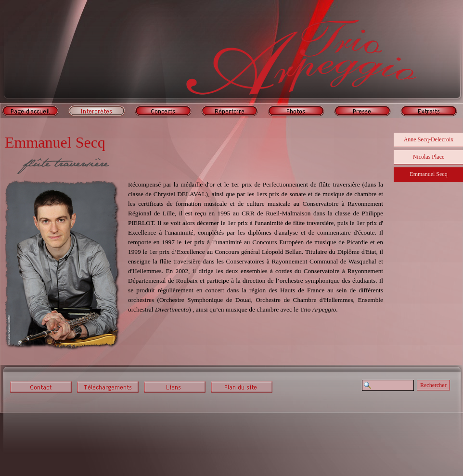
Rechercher (433, 385)
